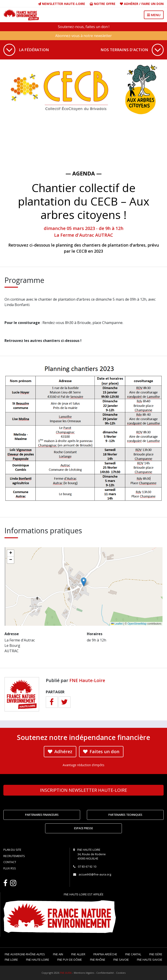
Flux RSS (10, 868)
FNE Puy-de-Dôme (70, 960)
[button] (84, 582)
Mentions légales (84, 973)
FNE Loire (11, 960)
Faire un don (153, 4)
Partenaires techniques (125, 815)
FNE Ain (58, 954)
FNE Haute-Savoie (150, 960)
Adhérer (131, 4)
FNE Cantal (133, 954)
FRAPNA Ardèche (105, 954)
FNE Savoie (121, 960)
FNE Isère (156, 954)
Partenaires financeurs (42, 815)
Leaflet (117, 624)
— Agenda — (84, 173)
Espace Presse (83, 828)
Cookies (121, 973)
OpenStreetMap (137, 624)
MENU (154, 15)
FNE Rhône (98, 960)
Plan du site (12, 850)
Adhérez (60, 751)
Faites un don (101, 751)
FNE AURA (66, 973)
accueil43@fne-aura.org (95, 874)
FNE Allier (78, 954)
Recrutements (14, 856)
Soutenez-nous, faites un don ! (84, 27)
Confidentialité (105, 973)
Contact (10, 862)
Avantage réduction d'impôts (83, 765)
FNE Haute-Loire (87, 680)
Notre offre (102, 4)
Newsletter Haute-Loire (62, 4)
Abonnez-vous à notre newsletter (83, 36)
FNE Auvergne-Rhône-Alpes (25, 954)
